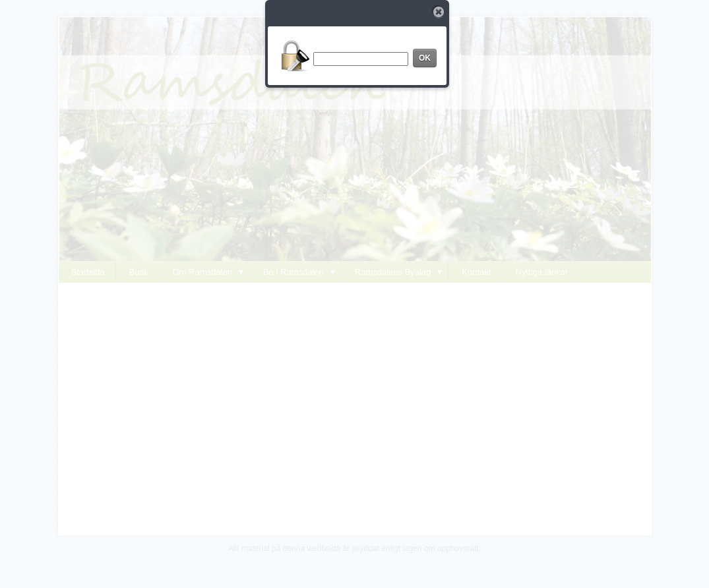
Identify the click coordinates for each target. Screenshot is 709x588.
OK (425, 58)
